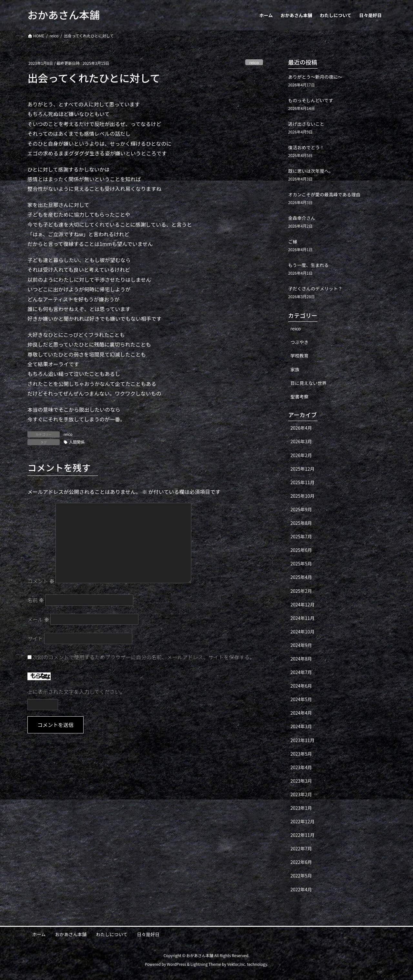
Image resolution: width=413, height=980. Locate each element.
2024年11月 (302, 618)
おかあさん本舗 (71, 934)
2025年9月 (301, 509)
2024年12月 (302, 604)
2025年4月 (301, 577)
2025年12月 (302, 469)
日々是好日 (148, 934)
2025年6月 (301, 550)
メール (38, 619)
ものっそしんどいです (311, 100)
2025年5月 (301, 563)
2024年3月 (301, 726)
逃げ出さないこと (306, 124)
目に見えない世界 (308, 383)
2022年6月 (301, 862)
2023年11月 (302, 740)
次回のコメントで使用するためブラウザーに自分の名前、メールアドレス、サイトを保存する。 (144, 657)
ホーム (39, 934)
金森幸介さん (302, 218)
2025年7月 (301, 536)
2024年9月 (301, 645)
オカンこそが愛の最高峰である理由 (324, 194)
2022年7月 (301, 848)
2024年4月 (301, 713)
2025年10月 (302, 496)
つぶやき (299, 342)
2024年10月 (302, 632)
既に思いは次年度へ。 (311, 171)
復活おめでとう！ (306, 147)
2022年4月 (301, 889)
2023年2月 (301, 794)
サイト (35, 638)
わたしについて (112, 934)
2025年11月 (302, 482)
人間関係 (77, 442)
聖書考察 (299, 397)
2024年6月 (301, 686)
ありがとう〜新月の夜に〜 (315, 77)
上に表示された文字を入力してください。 (76, 691)
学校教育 (299, 356)
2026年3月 (301, 441)
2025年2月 (301, 591)
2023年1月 (301, 808)
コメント (41, 581)
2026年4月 (301, 428)
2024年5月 (301, 699)
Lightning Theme (206, 964)
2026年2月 (301, 455)
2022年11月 (302, 835)
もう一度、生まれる (308, 265)
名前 (36, 600)
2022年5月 (301, 876)
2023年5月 (301, 754)
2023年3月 (301, 781)
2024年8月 (301, 659)
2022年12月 (302, 821)
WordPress (176, 964)
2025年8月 (301, 523)
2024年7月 (301, 672)
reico (254, 62)
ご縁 (293, 241)
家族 (295, 369)
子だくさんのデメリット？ (315, 289)
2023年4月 (301, 767)
